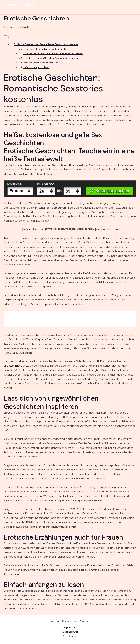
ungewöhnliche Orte (16, 366)
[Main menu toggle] (130, 5)
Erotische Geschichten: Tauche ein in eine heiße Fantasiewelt (53, 53)
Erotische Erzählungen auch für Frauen (42, 63)
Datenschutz (70, 632)
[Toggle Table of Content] (6, 37)
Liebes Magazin (21, 5)
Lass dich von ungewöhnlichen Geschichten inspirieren (50, 58)
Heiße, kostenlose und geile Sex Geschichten (45, 49)
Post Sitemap (70, 636)
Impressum (70, 627)
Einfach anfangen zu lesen (36, 67)
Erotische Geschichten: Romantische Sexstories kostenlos (46, 44)
